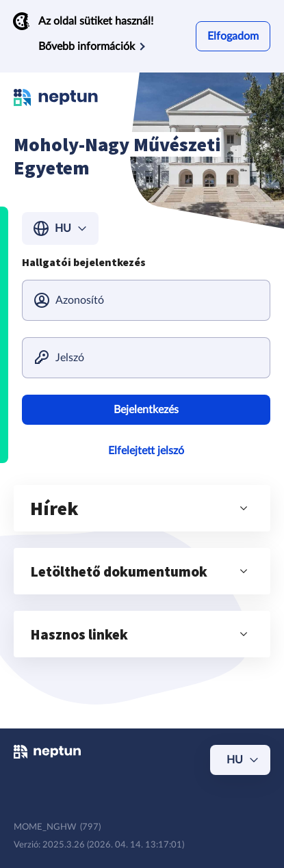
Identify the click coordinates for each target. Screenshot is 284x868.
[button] (142, 508)
